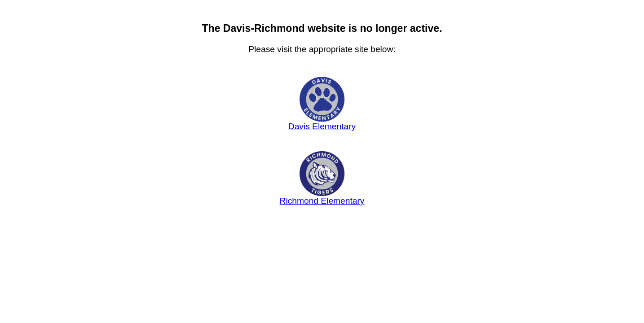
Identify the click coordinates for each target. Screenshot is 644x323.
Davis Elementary (322, 122)
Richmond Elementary (322, 197)
